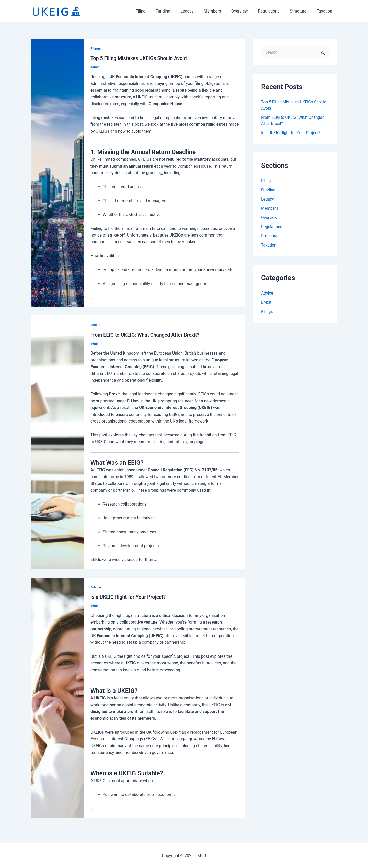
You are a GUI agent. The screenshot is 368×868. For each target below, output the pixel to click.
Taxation (325, 11)
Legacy (198, 11)
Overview (247, 11)
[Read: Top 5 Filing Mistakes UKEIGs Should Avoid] (57, 173)
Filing (156, 11)
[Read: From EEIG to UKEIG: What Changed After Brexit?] (57, 442)
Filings (96, 48)
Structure (301, 11)
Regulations (274, 11)
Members (222, 11)
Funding (176, 11)
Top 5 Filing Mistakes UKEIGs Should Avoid (140, 58)
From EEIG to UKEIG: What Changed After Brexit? (146, 335)
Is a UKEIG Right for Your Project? (129, 597)
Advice (96, 587)
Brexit (95, 325)
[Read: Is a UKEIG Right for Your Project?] (57, 697)
